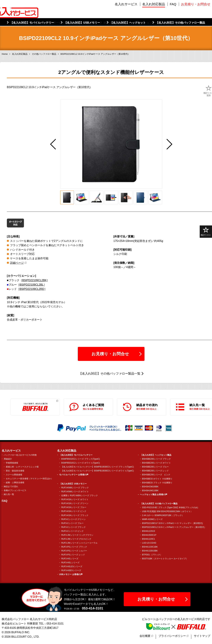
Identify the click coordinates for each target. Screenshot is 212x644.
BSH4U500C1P (149, 535)
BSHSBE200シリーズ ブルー (155, 467)
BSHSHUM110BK (150, 491)
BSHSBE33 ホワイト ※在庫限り (157, 479)
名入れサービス (126, 19)
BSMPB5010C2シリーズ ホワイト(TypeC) (81, 463)
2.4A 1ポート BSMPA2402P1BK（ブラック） (163, 515)
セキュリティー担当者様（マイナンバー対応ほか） (29, 479)
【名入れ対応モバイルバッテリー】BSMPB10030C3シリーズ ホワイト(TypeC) (98, 471)
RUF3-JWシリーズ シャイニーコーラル (79, 543)
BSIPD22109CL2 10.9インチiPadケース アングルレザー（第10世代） (174, 527)
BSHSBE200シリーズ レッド (155, 471)
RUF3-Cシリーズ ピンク (72, 531)
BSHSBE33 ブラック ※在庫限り (157, 483)
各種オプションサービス (15, 490)
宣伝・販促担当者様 (15, 471)
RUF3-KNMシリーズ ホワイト (75, 492)
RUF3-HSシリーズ (70, 559)
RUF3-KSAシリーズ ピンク (74, 511)
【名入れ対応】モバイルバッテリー (76, 455)
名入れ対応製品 (154, 19)
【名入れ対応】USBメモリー (73, 484)
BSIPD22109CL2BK (34, 280)
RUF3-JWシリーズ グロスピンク (76, 539)
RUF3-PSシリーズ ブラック (74, 547)
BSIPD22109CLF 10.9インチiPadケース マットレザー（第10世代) (172, 523)
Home (5, 54)
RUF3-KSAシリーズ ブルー (74, 507)
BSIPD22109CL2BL (32, 285)
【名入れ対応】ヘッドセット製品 (156, 455)
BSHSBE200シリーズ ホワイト (156, 463)
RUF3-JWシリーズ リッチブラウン (77, 535)
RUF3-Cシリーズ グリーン (73, 519)
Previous (53, 144)
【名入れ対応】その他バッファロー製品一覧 (110, 374)
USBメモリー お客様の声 (71, 574)
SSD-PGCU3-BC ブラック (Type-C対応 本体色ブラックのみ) (170, 508)
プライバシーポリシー (172, 636)
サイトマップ (202, 636)
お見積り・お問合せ (196, 19)
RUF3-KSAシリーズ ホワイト (75, 499)
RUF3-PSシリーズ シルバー (74, 551)
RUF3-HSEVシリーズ (71, 570)
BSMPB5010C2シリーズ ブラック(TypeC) (81, 459)
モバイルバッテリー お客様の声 (74, 475)
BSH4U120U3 (148, 531)
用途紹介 (8, 459)
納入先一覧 (9, 494)
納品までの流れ (11, 486)
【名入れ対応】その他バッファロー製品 (159, 504)
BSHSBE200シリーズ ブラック (156, 459)
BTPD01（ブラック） (152, 555)
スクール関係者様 (14, 475)
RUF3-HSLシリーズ (70, 563)
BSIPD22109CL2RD (32, 289)
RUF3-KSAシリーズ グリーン (75, 503)
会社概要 (145, 636)
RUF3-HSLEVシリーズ (72, 567)
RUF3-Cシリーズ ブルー (72, 523)
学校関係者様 (12, 463)
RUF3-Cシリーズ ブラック (73, 527)
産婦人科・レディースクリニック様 (22, 467)
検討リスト (206, 232)
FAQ (173, 19)
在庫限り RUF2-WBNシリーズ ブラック (79, 496)
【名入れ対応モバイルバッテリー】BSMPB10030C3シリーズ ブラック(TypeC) (98, 467)
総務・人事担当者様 (15, 483)
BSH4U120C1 (148, 539)
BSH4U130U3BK (150, 551)
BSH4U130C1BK (150, 547)
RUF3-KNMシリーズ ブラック (75, 488)
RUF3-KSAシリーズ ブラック (75, 515)
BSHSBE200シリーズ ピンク (156, 475)
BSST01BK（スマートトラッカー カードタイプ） (165, 559)
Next (169, 144)
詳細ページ (17, 263)
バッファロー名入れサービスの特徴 (20, 455)
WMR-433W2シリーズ (152, 519)
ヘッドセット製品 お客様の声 (154, 495)
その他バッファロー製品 (44, 54)
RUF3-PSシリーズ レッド (73, 555)
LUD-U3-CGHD (149, 543)
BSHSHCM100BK (150, 487)
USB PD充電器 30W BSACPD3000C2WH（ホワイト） (167, 511)
